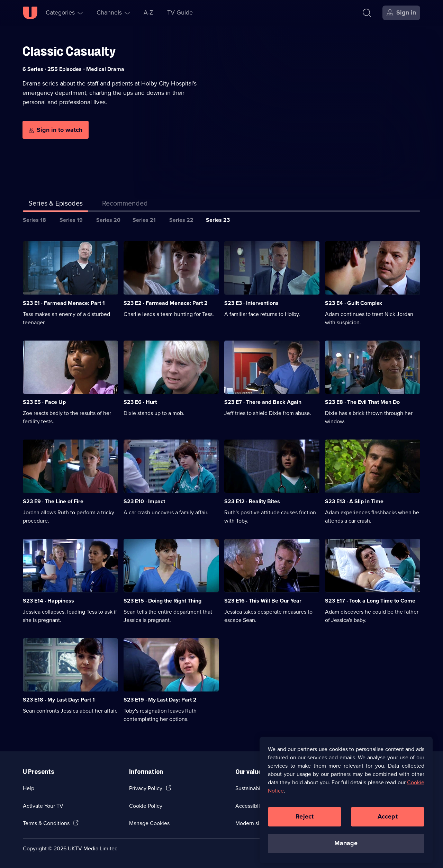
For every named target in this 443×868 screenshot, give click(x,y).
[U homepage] (30, 13)
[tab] (125, 205)
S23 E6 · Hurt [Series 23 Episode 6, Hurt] (140, 402)
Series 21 (144, 220)
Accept (388, 823)
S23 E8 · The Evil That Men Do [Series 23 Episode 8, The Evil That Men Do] (362, 402)
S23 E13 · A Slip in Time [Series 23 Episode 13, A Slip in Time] (354, 501)
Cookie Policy (146, 806)
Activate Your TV (43, 806)
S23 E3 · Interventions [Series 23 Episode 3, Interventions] (251, 303)
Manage (346, 850)
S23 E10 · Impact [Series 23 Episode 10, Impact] (144, 501)
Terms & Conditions (46, 823)
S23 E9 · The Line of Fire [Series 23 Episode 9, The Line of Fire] (53, 501)
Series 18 (34, 220)
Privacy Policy (146, 788)
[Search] (368, 13)
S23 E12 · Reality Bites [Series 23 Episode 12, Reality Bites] (252, 501)
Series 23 (218, 220)
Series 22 (181, 220)
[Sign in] (401, 13)
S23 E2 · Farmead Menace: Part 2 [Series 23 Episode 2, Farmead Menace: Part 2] (166, 303)
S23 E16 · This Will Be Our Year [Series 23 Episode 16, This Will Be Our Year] (263, 601)
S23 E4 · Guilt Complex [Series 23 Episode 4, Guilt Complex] (354, 303)
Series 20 (108, 220)
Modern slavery (254, 823)
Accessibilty (250, 806)
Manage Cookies (149, 823)
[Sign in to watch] (56, 130)
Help (29, 788)
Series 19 (71, 220)
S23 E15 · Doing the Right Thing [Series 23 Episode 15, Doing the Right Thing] (162, 601)
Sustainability (251, 788)
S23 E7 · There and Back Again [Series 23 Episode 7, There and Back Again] (263, 402)
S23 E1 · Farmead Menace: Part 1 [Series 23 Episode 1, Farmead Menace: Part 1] (64, 303)
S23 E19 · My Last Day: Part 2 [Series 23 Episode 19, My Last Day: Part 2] (160, 700)
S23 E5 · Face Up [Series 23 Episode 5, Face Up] (44, 402)
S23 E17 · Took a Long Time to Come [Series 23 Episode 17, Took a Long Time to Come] (370, 601)
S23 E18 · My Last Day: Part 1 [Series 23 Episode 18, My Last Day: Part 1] (59, 700)
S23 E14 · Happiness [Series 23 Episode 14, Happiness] (48, 601)
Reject (305, 823)
